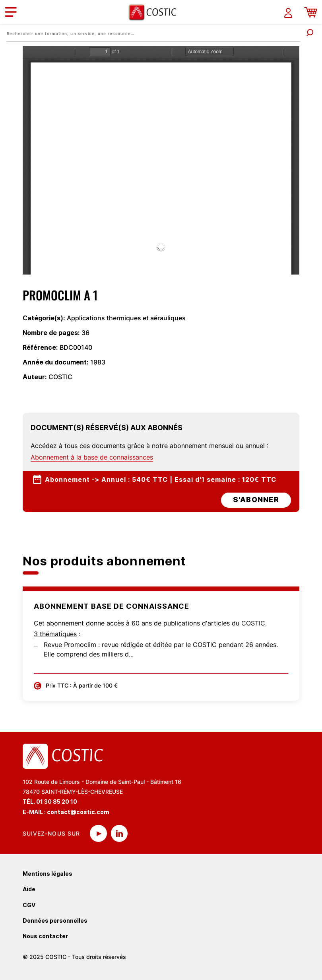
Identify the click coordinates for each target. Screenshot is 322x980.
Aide (29, 889)
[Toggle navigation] (11, 12)
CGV (29, 905)
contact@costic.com (78, 812)
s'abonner (256, 500)
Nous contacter (45, 936)
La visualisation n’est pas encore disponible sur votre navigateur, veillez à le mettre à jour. (161, 160)
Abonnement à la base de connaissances (92, 457)
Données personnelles (55, 921)
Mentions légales (48, 874)
